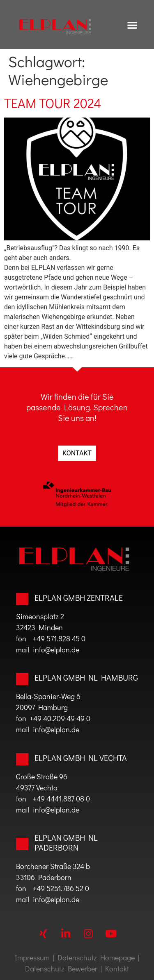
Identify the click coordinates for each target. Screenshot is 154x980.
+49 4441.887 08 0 (61, 799)
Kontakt (117, 969)
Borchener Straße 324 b (53, 866)
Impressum (32, 957)
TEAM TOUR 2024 (53, 103)
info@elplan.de (54, 650)
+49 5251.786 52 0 (61, 888)
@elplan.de (62, 899)
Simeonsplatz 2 (40, 616)
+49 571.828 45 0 (59, 638)
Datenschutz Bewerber (61, 969)
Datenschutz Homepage (96, 957)
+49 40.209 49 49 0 (60, 718)
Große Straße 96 (42, 776)
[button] (132, 25)
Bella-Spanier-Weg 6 (48, 696)
